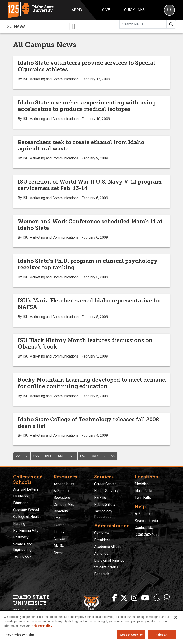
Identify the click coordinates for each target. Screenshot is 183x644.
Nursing (19, 524)
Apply (77, 10)
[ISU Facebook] (114, 598)
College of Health (27, 517)
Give (106, 10)
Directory (61, 511)
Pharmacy (21, 537)
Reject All (162, 635)
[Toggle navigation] (74, 26)
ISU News (16, 26)
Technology (22, 556)
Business (21, 496)
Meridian (142, 484)
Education (21, 503)
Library (59, 532)
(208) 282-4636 (147, 534)
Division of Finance (109, 560)
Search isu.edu (146, 521)
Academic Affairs (108, 547)
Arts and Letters (26, 489)
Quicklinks (134, 10)
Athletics (101, 553)
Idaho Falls (143, 491)
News (58, 552)
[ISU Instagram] (134, 598)
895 (72, 456)
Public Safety (105, 504)
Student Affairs (106, 567)
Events (59, 525)
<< (18, 456)
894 (60, 456)
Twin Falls (143, 497)
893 (48, 456)
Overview (102, 533)
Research (102, 574)
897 (95, 456)
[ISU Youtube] (145, 598)
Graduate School (26, 510)
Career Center (105, 484)
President (102, 540)
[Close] (176, 617)
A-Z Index (61, 491)
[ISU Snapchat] (156, 598)
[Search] (169, 10)
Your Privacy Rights (20, 635)
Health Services (107, 491)
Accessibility (64, 484)
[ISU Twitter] (124, 598)
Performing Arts (26, 530)
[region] (91, 627)
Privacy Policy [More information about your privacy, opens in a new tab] (42, 626)
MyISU (59, 546)
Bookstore (62, 497)
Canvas (59, 539)
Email (58, 518)
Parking (100, 497)
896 (83, 456)
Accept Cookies (131, 635)
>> (113, 456)
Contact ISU (144, 527)
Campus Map (64, 504)
